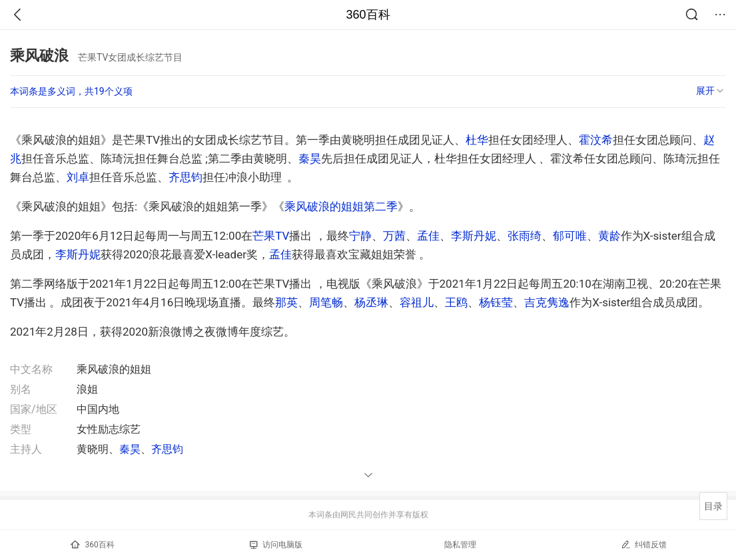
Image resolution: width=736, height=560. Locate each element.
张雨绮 (525, 236)
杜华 (477, 140)
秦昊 (310, 158)
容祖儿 (417, 302)
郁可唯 (570, 236)
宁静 (360, 236)
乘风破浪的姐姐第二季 (341, 206)
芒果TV (271, 236)
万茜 (394, 236)
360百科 (368, 15)
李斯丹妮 (474, 236)
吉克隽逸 (547, 302)
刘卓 (78, 177)
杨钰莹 (496, 302)
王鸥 (456, 302)
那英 (286, 302)
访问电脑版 (276, 545)
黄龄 (609, 236)
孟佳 (428, 236)
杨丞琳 (371, 302)
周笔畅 (326, 302)
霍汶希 (596, 140)
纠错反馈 (644, 544)
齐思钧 (185, 177)
